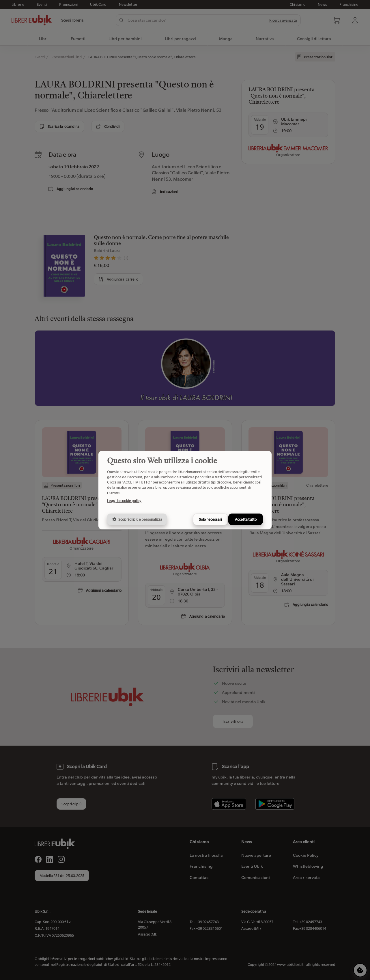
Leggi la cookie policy (124, 501)
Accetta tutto (246, 519)
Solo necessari (210, 519)
